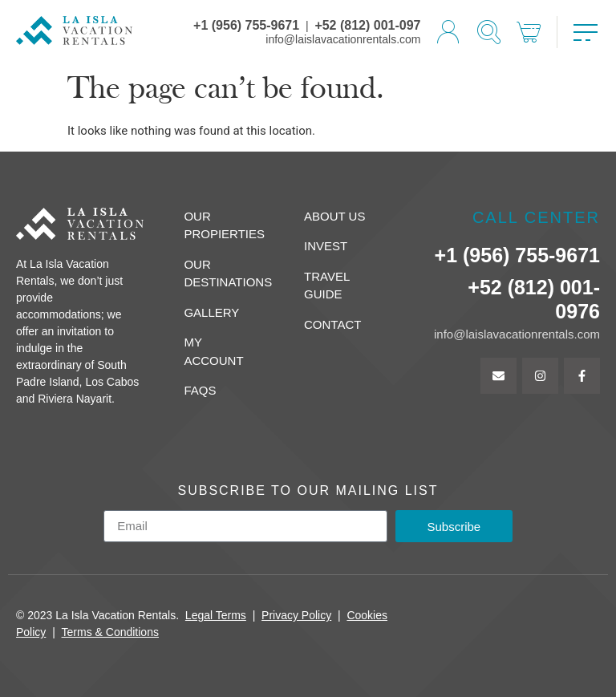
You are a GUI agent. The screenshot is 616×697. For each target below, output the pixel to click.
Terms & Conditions (110, 632)
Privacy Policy (296, 615)
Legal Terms (216, 615)
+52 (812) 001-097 (367, 25)
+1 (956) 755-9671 (246, 25)
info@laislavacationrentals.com (343, 39)
